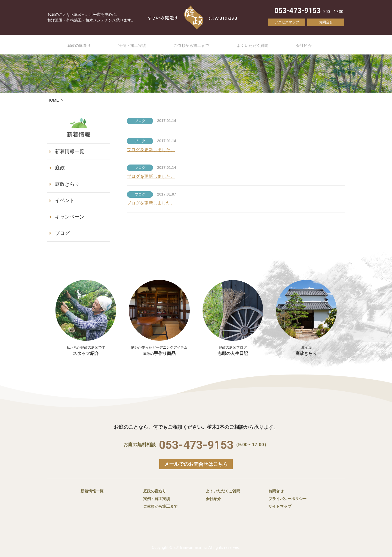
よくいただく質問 (259, 45)
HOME (53, 100)
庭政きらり (67, 184)
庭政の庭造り (75, 45)
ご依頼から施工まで (194, 45)
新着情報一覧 (70, 151)
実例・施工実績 (131, 45)
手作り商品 (159, 347)
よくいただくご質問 (223, 491)
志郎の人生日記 (233, 318)
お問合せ (326, 22)
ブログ (62, 233)
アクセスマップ (287, 22)
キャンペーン (70, 217)
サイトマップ (280, 506)
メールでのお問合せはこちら (196, 464)
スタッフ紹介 (86, 347)
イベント (65, 200)
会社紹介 (313, 45)
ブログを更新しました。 (151, 150)
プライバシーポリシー (287, 499)
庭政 (60, 168)
